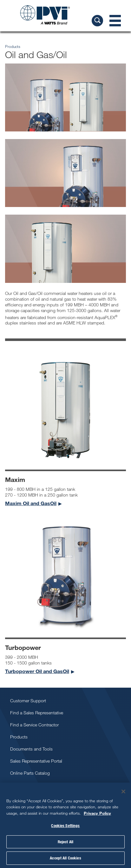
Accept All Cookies (65, 858)
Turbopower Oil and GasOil (37, 671)
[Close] (123, 791)
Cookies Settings (65, 825)
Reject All (65, 842)
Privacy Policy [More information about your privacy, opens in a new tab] (97, 813)
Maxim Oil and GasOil (31, 503)
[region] (65, 825)
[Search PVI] (97, 21)
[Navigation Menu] (115, 21)
